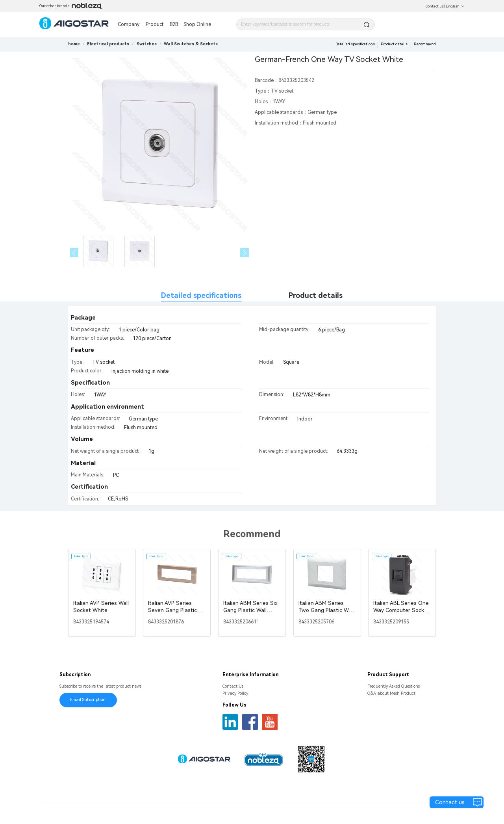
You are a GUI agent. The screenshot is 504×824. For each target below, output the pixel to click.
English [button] (455, 6)
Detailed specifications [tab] (201, 295)
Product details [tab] (316, 295)
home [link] (74, 44)
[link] (108, 44)
